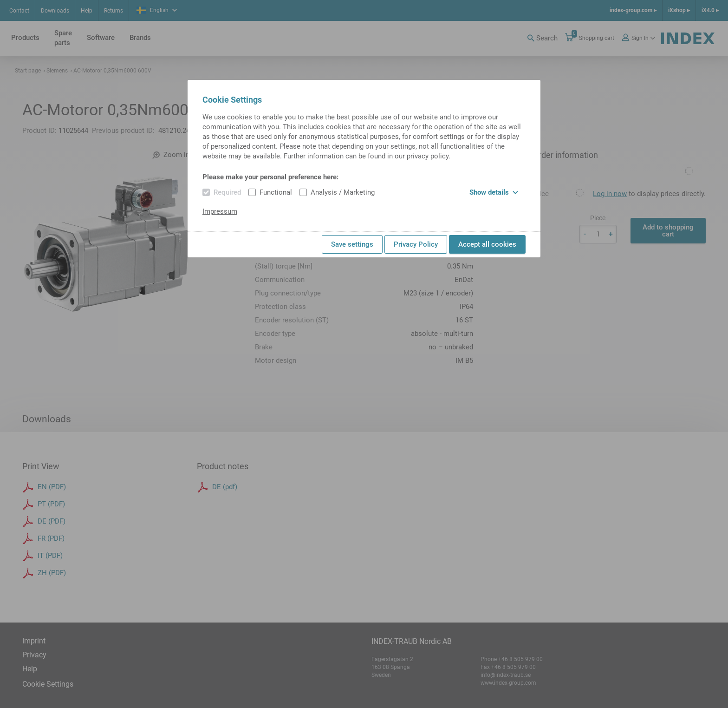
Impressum (220, 211)
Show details (494, 192)
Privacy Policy (416, 244)
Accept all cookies (487, 244)
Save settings (352, 244)
